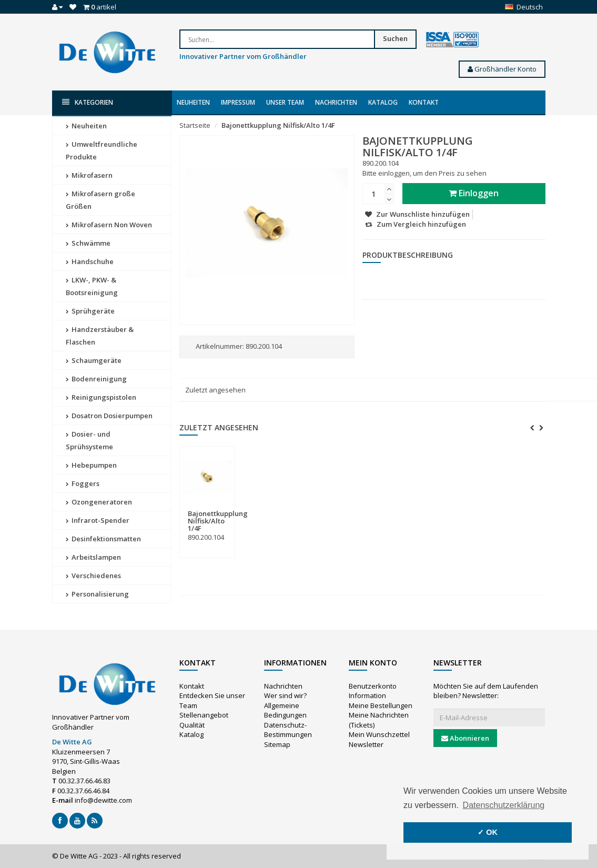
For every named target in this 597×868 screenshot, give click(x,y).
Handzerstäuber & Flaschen (100, 336)
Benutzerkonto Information (373, 691)
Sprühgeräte (90, 311)
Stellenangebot (204, 715)
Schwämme (88, 243)
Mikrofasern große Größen (100, 200)
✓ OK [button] (488, 832)
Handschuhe (90, 261)
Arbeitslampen (93, 557)
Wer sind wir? (285, 695)
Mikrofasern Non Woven (109, 225)
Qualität (192, 725)
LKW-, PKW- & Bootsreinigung (92, 286)
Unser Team (285, 102)
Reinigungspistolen (101, 397)
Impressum (238, 102)
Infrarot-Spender (98, 520)
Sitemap (277, 744)
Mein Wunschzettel (379, 734)
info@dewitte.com (103, 800)
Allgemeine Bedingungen (285, 710)
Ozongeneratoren (99, 502)
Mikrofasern (89, 175)
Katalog (383, 102)
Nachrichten (336, 102)
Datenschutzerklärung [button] (504, 805)
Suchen (395, 38)
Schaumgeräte (94, 360)
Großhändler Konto (502, 69)
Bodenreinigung (96, 379)
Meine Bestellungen (381, 705)
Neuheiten (193, 102)
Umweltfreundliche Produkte (102, 150)
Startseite (195, 125)
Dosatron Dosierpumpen (109, 416)
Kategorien (88, 102)
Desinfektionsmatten (103, 539)
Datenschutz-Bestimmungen (288, 730)
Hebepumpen (91, 465)
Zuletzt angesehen (215, 390)
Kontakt (424, 102)
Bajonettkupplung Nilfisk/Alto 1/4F (278, 125)
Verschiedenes (93, 576)
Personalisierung (97, 594)
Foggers (83, 483)
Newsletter (366, 744)
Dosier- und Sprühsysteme (89, 440)
